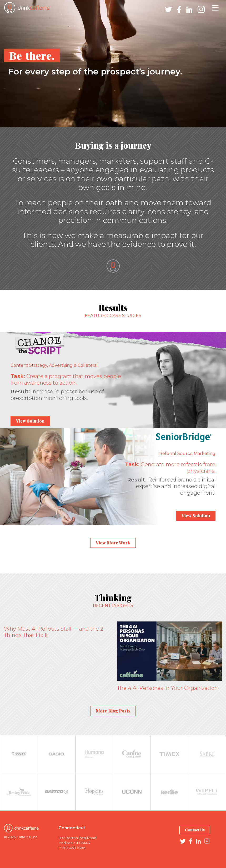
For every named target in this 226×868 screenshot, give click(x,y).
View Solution (30, 421)
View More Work (113, 543)
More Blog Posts (113, 711)
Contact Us (195, 830)
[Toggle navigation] (215, 8)
